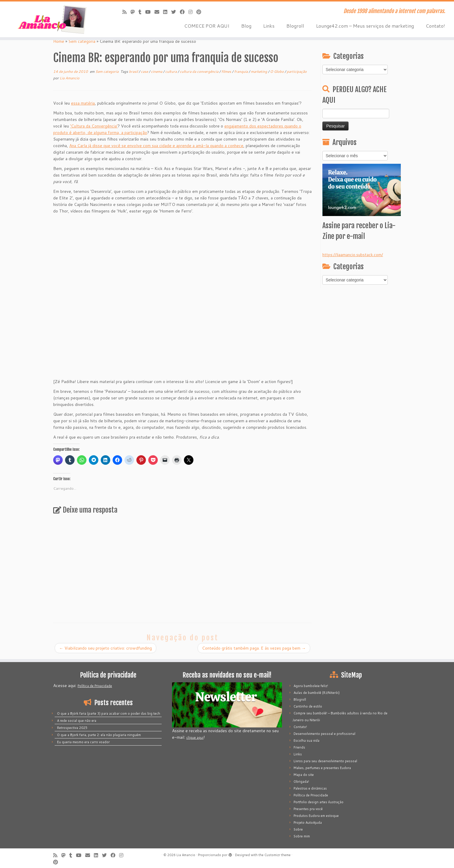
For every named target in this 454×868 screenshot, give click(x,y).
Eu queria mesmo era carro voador (83, 742)
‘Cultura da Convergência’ (94, 126)
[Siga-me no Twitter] (175, 12)
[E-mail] (159, 12)
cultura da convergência (200, 71)
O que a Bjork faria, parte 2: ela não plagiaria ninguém (99, 735)
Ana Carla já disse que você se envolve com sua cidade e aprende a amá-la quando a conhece (156, 146)
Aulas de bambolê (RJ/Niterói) (317, 693)
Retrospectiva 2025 (72, 728)
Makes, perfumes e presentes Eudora (322, 768)
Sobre (298, 829)
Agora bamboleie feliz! (311, 686)
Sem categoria (82, 41)
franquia (241, 71)
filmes (227, 71)
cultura (171, 71)
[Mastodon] (134, 12)
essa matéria (83, 103)
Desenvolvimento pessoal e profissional (324, 734)
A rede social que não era (77, 721)
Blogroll (295, 26)
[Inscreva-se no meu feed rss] (126, 12)
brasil (134, 71)
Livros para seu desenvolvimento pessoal (325, 761)
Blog (246, 26)
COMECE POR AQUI (207, 26)
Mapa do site (304, 775)
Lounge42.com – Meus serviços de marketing (365, 26)
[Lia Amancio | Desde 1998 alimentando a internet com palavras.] (52, 19)
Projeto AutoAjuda (308, 823)
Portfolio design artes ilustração (319, 802)
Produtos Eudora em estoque (316, 816)
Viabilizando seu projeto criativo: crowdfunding (105, 648)
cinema (157, 71)
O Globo (277, 71)
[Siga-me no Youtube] (150, 12)
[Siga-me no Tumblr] (142, 12)
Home (59, 41)
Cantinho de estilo (308, 706)
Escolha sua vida (306, 741)
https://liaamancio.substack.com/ (353, 255)
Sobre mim (302, 836)
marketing (259, 71)
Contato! (435, 26)
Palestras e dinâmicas (310, 788)
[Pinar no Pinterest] (201, 12)
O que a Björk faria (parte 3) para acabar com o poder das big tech (109, 713)
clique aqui (195, 738)
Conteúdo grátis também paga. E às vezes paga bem (254, 648)
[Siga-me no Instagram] (192, 12)
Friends (299, 747)
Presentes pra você (308, 809)
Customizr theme (278, 855)
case (145, 71)
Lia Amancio (70, 78)
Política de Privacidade (95, 686)
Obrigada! (301, 782)
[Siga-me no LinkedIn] (167, 12)
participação (297, 71)
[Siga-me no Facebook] (184, 12)
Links (269, 26)
